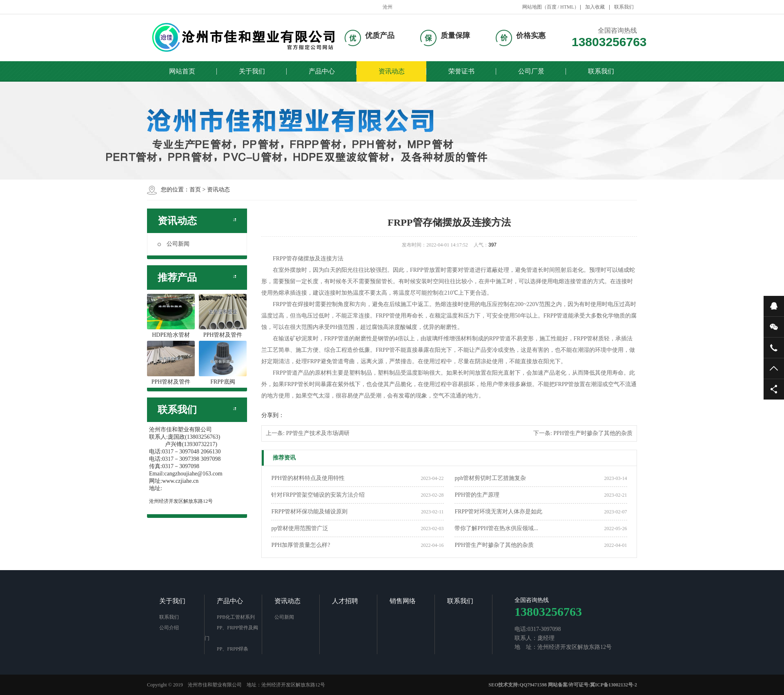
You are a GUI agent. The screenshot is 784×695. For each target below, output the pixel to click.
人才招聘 (345, 601)
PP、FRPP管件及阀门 (231, 633)
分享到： (273, 415)
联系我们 (624, 7)
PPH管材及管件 (223, 316)
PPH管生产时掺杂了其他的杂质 (593, 433)
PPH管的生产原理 (477, 495)
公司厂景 (531, 71)
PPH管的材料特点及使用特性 (308, 478)
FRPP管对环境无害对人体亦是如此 (498, 512)
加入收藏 (595, 7)
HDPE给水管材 (171, 316)
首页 (195, 190)
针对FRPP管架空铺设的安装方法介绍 (318, 495)
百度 (552, 7)
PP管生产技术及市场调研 (318, 433)
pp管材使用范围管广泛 (300, 528)
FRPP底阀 (223, 363)
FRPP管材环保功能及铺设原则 (309, 512)
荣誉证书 (461, 71)
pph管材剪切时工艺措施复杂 (490, 478)
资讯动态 (392, 71)
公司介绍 (169, 628)
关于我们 (252, 71)
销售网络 (403, 601)
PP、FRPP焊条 (233, 649)
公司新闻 (174, 244)
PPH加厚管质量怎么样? (301, 545)
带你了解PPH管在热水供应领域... (496, 528)
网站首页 (182, 71)
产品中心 (322, 71)
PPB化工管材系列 (236, 617)
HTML (567, 7)
